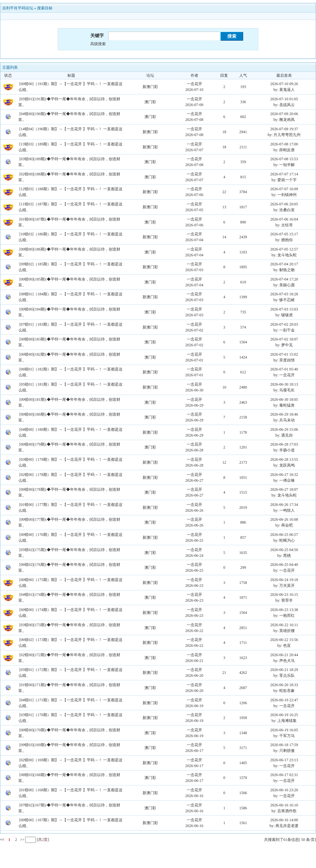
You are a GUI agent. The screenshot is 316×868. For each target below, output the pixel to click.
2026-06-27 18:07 (284, 489)
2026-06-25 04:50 (284, 550)
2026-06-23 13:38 (284, 610)
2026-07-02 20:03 (284, 324)
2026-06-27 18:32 (284, 475)
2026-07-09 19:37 (284, 129)
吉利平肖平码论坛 (18, 8)
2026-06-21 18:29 (284, 670)
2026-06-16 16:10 (284, 805)
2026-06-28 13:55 (284, 459)
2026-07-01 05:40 (284, 369)
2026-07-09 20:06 (284, 114)
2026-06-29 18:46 (284, 414)
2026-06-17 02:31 (284, 775)
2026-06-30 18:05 (284, 399)
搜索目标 (45, 8)
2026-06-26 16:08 (284, 519)
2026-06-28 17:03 (284, 444)
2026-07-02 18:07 (284, 339)
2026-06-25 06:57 (284, 535)
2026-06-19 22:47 (284, 700)
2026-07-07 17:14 (284, 174)
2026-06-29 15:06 (284, 429)
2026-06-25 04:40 (284, 565)
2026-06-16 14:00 (284, 820)
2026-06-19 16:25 (284, 715)
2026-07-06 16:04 (284, 219)
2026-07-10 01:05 (284, 99)
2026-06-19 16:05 (284, 730)
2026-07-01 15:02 (284, 354)
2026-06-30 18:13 (284, 384)
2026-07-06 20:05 (284, 204)
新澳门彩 (150, 87)
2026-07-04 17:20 (284, 279)
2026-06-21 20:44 (284, 655)
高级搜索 (98, 44)
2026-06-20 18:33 (284, 685)
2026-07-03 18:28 (284, 294)
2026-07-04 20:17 (284, 264)
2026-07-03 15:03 (284, 309)
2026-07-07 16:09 (284, 189)
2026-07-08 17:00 (284, 144)
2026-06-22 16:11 (284, 625)
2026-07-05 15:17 (284, 234)
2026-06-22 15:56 (284, 640)
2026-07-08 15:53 (284, 159)
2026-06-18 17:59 (284, 745)
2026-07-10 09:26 (284, 84)
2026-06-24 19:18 (284, 580)
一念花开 (194, 84)
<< (2, 840)
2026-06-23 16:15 (284, 595)
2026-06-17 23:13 (284, 760)
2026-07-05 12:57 (284, 249)
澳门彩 (150, 102)
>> (22, 840)
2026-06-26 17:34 (284, 505)
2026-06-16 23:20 (284, 790)
